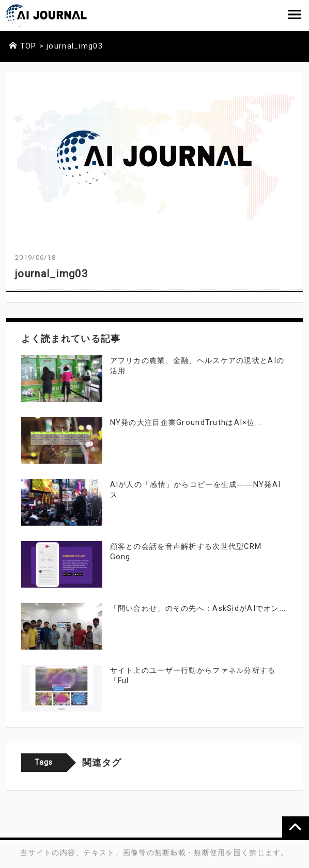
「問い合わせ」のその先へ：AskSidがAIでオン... (198, 609)
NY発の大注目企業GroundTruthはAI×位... (186, 423)
